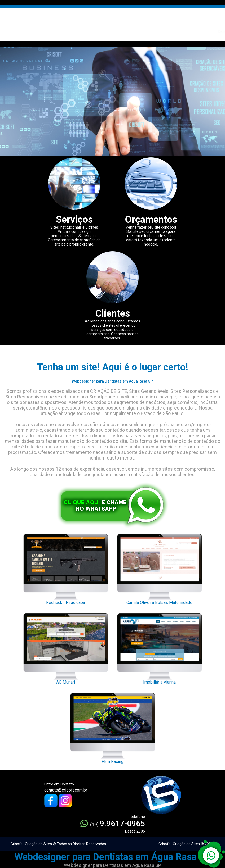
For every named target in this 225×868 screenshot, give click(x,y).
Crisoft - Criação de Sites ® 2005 (186, 844)
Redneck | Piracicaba (66, 568)
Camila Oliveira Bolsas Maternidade (160, 568)
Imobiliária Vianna (160, 647)
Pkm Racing (113, 727)
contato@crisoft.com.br (66, 790)
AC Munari (66, 647)
